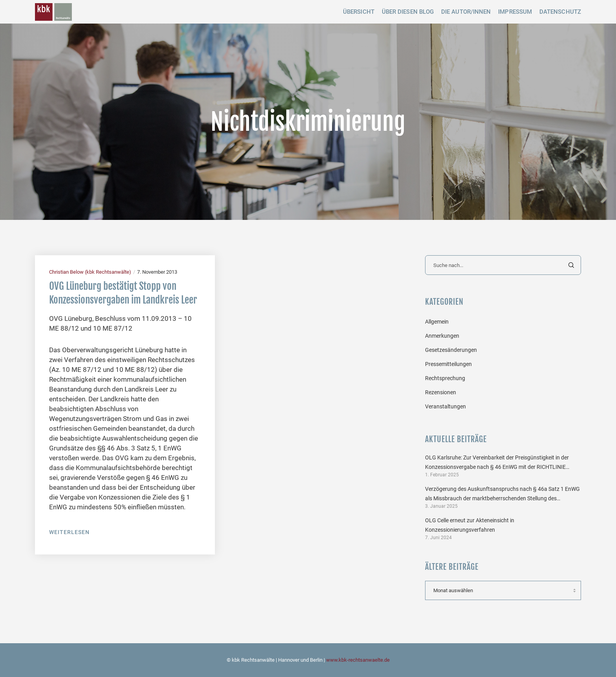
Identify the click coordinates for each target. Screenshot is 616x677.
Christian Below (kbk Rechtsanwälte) (90, 272)
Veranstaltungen (445, 406)
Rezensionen (441, 392)
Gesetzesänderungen (451, 350)
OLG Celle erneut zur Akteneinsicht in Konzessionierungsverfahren (470, 525)
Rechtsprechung (445, 378)
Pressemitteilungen (448, 364)
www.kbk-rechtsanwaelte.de (358, 660)
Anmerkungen (442, 336)
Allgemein (437, 322)
